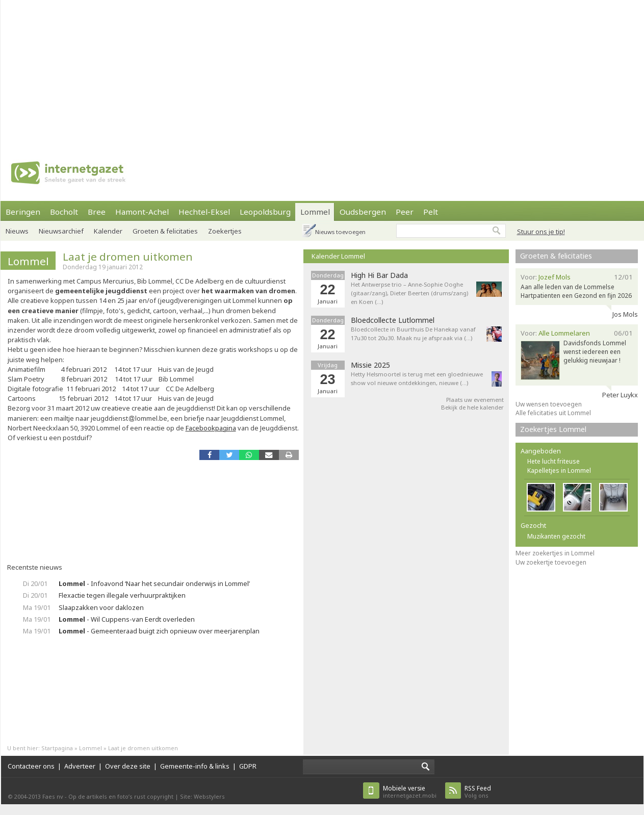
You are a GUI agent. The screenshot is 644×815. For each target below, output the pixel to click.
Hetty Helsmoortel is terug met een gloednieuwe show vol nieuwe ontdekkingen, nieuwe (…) (417, 378)
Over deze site (128, 766)
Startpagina (57, 748)
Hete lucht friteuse (553, 461)
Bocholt (64, 212)
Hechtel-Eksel (204, 212)
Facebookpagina (211, 428)
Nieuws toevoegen (340, 232)
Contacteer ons (31, 766)
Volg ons (478, 792)
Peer (405, 212)
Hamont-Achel (142, 212)
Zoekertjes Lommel (553, 429)
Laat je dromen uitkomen (128, 257)
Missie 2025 (370, 365)
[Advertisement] (234, 71)
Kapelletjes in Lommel (559, 470)
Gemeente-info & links (195, 766)
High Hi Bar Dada (379, 275)
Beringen (23, 212)
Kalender (108, 231)
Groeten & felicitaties (165, 231)
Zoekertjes (225, 231)
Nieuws (17, 231)
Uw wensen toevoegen (549, 404)
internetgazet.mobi (410, 792)
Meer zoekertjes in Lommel (555, 553)
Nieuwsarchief (61, 231)
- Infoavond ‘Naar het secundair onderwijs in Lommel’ (154, 583)
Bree (97, 212)
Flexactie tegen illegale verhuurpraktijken (122, 595)
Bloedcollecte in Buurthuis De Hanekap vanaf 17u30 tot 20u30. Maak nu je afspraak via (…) (413, 334)
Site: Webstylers (202, 796)
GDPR (248, 766)
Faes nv (53, 796)
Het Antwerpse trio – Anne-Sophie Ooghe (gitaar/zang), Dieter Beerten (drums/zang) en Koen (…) (409, 293)
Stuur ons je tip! (541, 232)
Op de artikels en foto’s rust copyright (121, 796)
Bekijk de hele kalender (472, 407)
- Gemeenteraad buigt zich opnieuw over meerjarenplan (159, 631)
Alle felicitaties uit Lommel (553, 413)
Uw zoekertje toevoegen (551, 562)
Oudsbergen (363, 212)
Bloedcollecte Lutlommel (393, 320)
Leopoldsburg (265, 212)
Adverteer (80, 766)
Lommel (315, 212)
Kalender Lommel (338, 256)
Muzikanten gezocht (556, 536)
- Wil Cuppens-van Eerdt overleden (127, 619)
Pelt (431, 212)
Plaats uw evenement (475, 400)
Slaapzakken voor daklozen (101, 607)
